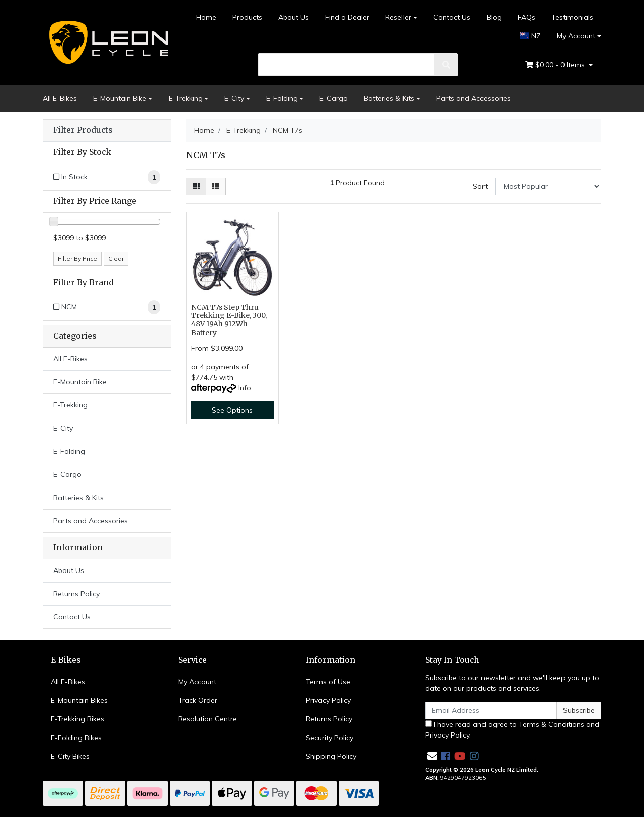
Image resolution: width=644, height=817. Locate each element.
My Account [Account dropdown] (576, 36)
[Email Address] (491, 711)
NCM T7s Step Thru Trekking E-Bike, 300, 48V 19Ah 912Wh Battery (229, 320)
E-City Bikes (70, 756)
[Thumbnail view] (196, 186)
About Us (294, 17)
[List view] (216, 186)
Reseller (398, 17)
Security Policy (330, 738)
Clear (116, 258)
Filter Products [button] (83, 130)
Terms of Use (328, 682)
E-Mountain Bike (120, 98)
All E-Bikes (60, 98)
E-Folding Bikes (76, 738)
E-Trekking (186, 98)
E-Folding (282, 98)
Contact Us (452, 17)
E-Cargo (334, 98)
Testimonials (572, 17)
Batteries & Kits (389, 98)
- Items (556, 65)
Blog (494, 17)
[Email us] (432, 756)
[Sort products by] (548, 186)
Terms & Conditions (551, 724)
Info (245, 388)
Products (247, 17)
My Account (197, 682)
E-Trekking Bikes (77, 719)
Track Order (198, 700)
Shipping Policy (331, 756)
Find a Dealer (347, 17)
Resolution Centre (208, 719)
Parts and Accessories (473, 98)
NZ (531, 36)
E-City (234, 98)
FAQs (527, 17)
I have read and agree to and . (512, 730)
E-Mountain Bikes (79, 700)
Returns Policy (76, 594)
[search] (347, 65)
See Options (232, 410)
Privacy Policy (328, 700)
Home (206, 17)
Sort (480, 186)
